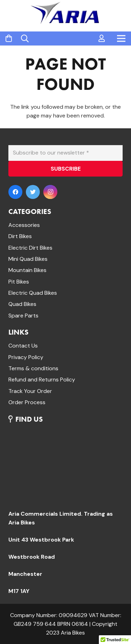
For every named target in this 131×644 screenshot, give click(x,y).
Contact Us (23, 346)
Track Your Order (30, 391)
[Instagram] (50, 192)
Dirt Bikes (20, 236)
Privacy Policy (26, 357)
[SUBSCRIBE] (65, 169)
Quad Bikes (22, 304)
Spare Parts (23, 316)
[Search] (25, 38)
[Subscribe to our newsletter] (65, 153)
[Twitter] (33, 192)
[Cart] (9, 39)
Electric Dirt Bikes (30, 248)
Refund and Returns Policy (42, 380)
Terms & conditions (33, 368)
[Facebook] (15, 192)
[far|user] (102, 38)
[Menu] (121, 38)
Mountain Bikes (27, 270)
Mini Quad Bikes (28, 259)
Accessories (24, 225)
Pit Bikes (19, 282)
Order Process (27, 402)
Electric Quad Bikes (33, 293)
